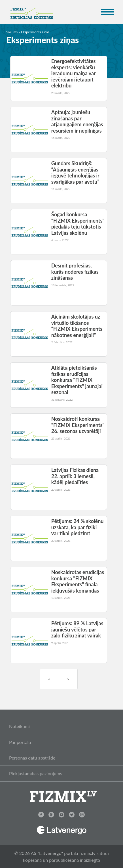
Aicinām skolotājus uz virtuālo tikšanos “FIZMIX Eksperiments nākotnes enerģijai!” (77, 326)
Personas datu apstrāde (32, 758)
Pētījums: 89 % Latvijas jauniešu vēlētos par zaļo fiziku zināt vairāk (77, 629)
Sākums (12, 32)
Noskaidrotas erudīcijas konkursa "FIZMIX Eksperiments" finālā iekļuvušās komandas (78, 581)
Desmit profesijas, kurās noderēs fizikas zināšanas (75, 272)
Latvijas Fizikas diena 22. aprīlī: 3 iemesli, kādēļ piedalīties (75, 476)
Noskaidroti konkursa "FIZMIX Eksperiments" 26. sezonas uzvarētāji (78, 425)
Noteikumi (19, 726)
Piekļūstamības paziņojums (36, 773)
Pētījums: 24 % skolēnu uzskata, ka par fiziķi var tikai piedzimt (78, 527)
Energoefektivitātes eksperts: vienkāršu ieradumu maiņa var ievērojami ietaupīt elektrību (74, 73)
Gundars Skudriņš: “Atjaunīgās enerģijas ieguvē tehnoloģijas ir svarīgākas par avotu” (75, 172)
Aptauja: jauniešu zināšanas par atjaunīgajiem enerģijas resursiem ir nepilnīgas (77, 121)
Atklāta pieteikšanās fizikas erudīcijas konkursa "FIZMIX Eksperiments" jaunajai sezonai (77, 380)
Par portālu (20, 742)
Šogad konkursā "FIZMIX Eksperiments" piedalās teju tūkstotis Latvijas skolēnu (78, 224)
